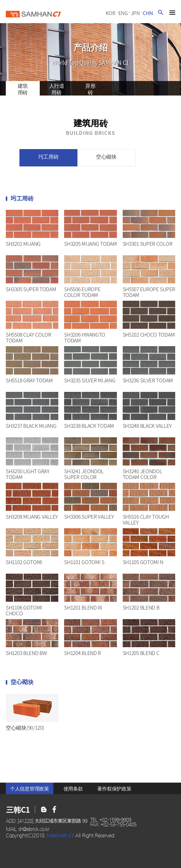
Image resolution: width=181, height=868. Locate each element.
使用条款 (73, 788)
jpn (135, 13)
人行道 (57, 89)
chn (148, 13)
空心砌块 (106, 156)
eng (123, 13)
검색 (161, 12)
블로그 (54, 809)
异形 (91, 89)
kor (111, 13)
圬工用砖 (49, 156)
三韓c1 (33, 13)
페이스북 (44, 809)
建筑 (23, 89)
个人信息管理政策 (30, 788)
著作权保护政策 (114, 788)
